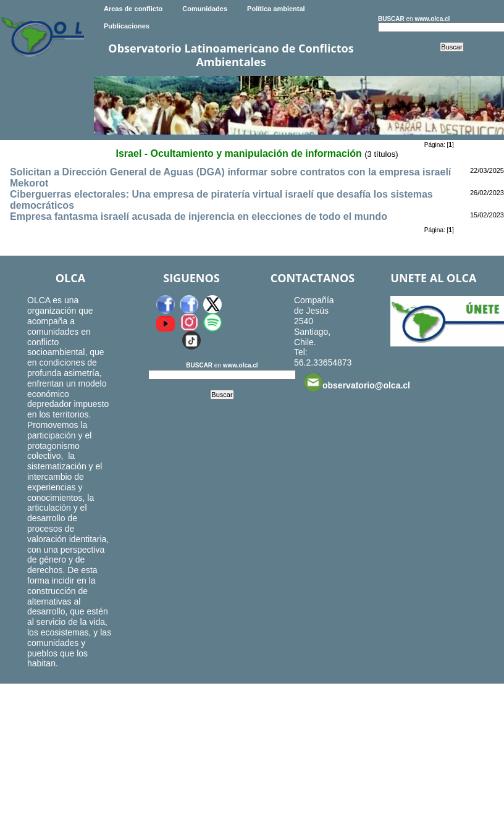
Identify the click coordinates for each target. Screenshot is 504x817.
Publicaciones (127, 26)
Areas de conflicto (133, 9)
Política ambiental (276, 9)
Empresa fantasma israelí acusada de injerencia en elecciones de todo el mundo (199, 216)
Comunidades (205, 9)
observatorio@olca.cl (357, 382)
